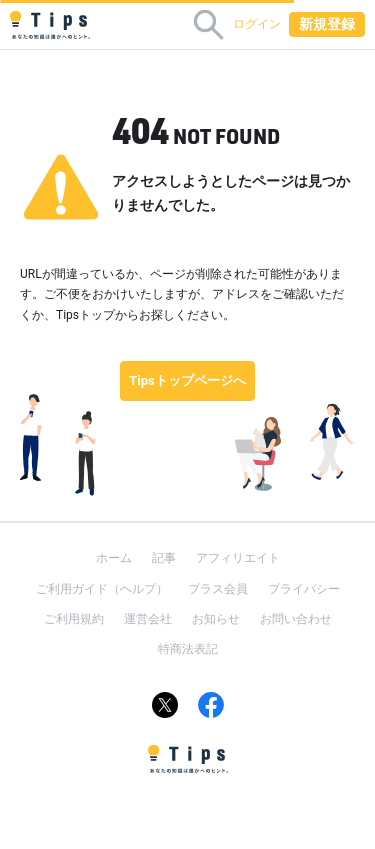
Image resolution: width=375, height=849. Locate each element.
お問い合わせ (296, 619)
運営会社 (148, 619)
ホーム (114, 558)
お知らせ (216, 619)
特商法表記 (188, 649)
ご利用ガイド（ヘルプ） (102, 589)
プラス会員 (218, 589)
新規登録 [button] (327, 24)
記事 (164, 558)
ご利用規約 (74, 619)
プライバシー (304, 589)
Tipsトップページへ (187, 380)
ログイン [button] (257, 24)
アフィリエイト (238, 558)
